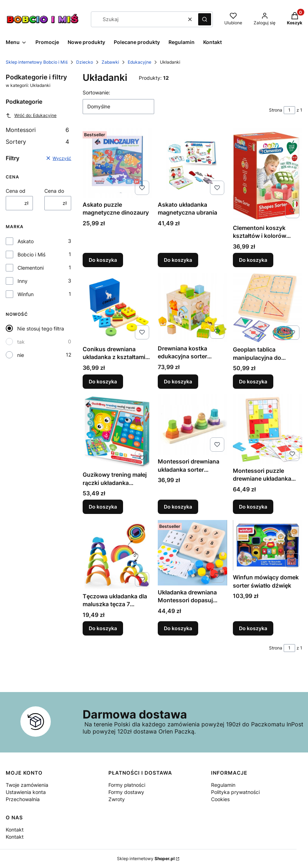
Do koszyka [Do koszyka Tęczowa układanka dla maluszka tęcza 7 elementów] (103, 628)
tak (21, 342)
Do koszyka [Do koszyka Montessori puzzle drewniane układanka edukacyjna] (253, 507)
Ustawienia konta (26, 792)
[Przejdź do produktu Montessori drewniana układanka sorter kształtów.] (192, 425)
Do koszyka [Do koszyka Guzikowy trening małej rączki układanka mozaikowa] (103, 507)
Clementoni (31, 268)
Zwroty (117, 799)
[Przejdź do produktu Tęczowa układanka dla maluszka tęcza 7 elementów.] (117, 555)
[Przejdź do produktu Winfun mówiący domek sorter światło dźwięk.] (268, 545)
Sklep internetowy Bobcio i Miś (37, 62)
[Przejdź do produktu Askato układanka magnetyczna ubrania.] (192, 163)
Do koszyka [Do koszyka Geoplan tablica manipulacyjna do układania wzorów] (253, 381)
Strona (276, 110)
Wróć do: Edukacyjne (31, 116)
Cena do (54, 191)
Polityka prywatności (235, 792)
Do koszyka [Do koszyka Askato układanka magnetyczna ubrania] (178, 260)
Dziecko (85, 62)
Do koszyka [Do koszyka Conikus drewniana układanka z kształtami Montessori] (103, 381)
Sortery (37, 142)
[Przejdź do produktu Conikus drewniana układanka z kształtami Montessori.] (117, 308)
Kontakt (15, 830)
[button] (205, 19)
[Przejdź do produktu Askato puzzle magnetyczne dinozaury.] (117, 163)
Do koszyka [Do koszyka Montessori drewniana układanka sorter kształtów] (178, 507)
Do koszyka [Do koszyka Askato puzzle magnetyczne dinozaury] (103, 260)
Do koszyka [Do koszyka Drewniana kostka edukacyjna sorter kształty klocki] (178, 381)
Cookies (220, 799)
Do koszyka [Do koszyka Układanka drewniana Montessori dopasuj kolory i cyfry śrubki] (178, 628)
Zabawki (110, 62)
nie (21, 355)
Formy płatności (127, 785)
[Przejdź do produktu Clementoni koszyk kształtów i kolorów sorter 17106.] (268, 175)
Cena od (16, 191)
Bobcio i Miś (31, 254)
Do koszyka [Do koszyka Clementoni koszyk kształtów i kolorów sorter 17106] (253, 260)
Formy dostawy (126, 792)
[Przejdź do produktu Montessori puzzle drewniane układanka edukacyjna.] (268, 429)
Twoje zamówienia (27, 785)
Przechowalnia (23, 799)
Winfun (26, 294)
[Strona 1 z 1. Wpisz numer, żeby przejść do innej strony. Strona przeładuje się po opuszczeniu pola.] (289, 110)
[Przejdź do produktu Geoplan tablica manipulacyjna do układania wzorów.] (268, 308)
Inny (23, 281)
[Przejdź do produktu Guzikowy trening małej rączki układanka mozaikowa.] (117, 431)
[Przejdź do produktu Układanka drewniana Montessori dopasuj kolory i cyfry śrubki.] (192, 553)
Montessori (37, 130)
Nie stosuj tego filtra (41, 328)
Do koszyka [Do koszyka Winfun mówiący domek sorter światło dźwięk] (253, 628)
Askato (26, 241)
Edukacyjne (140, 62)
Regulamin (223, 785)
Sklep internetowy (146, 859)
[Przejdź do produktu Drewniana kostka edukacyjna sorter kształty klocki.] (192, 307)
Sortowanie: (96, 92)
